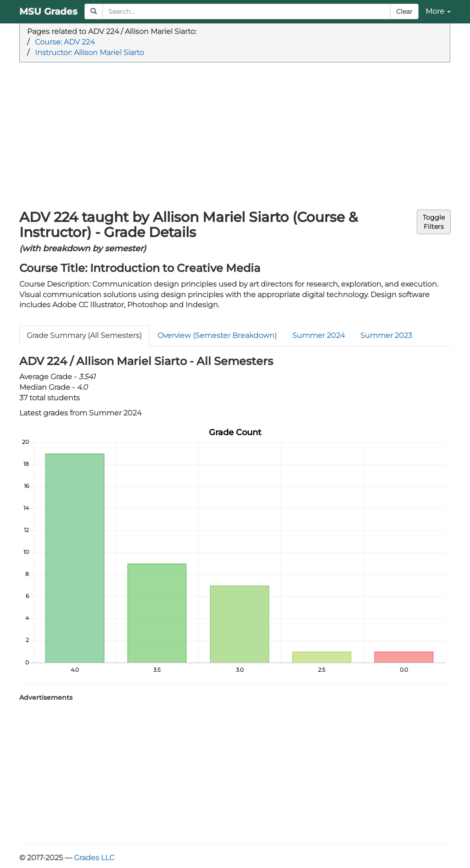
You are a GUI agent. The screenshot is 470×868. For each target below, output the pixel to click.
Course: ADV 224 (65, 42)
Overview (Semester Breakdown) (217, 335)
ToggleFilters (434, 222)
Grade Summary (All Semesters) (84, 335)
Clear (404, 11)
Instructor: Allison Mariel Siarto (90, 53)
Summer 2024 (319, 335)
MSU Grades (48, 11)
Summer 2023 (386, 335)
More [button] (438, 11)
